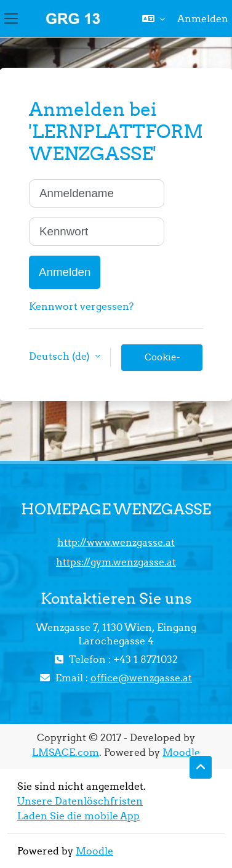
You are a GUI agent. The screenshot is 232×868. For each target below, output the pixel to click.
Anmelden (203, 18)
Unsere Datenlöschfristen (80, 801)
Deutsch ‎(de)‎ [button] (61, 356)
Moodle (181, 752)
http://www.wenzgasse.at (116, 542)
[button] (154, 18)
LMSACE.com (66, 752)
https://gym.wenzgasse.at (116, 562)
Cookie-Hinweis (162, 361)
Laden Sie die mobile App (78, 816)
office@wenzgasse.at (141, 678)
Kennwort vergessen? (81, 306)
